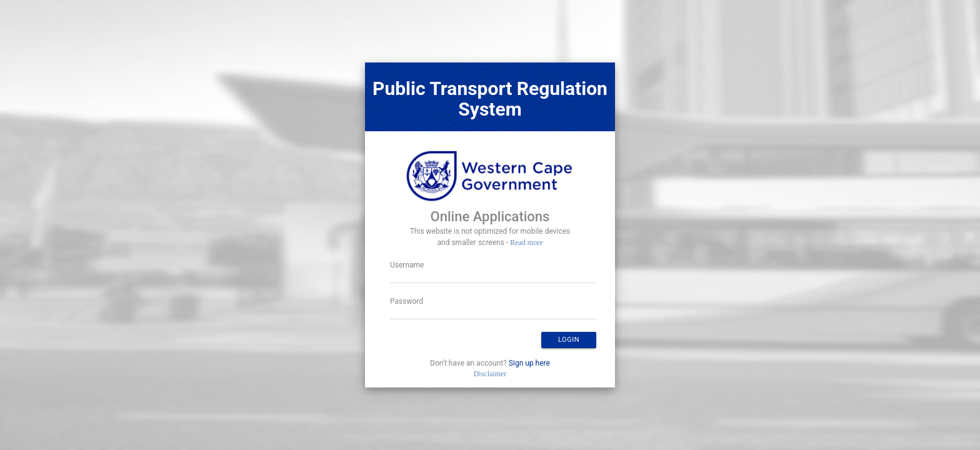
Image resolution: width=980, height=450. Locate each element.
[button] (569, 340)
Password (407, 301)
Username (407, 265)
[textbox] (493, 278)
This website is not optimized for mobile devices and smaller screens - (490, 237)
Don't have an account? (490, 363)
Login (569, 340)
